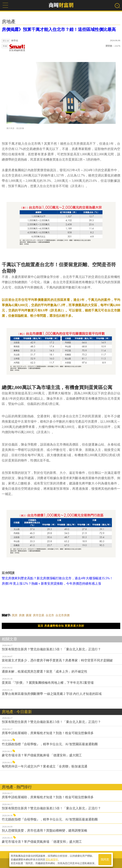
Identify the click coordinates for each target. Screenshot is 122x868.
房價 (22, 615)
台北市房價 (62, 615)
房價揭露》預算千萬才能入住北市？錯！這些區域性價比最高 (59, 30)
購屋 (29, 615)
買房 (15, 615)
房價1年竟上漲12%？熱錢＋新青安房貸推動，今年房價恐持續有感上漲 (51, 584)
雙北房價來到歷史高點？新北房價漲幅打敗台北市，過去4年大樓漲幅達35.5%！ (57, 578)
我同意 (105, 859)
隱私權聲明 (52, 859)
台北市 (50, 615)
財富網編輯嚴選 (17, 48)
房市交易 (39, 615)
